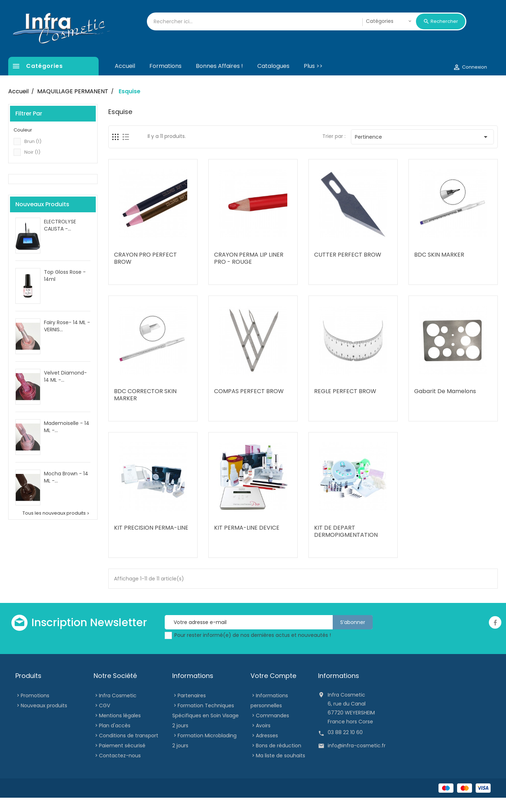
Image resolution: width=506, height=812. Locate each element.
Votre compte (273, 690)
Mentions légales (120, 730)
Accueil (125, 80)
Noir (32, 166)
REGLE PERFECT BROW (345, 405)
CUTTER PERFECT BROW (348, 269)
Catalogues (273, 80)
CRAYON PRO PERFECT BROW (145, 273)
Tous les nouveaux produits (56, 528)
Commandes (272, 730)
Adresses (267, 750)
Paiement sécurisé (122, 760)
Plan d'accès (115, 740)
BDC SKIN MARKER (439, 269)
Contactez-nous (120, 770)
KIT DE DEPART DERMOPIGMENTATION (346, 546)
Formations (165, 80)
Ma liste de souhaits (281, 770)
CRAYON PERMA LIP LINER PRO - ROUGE (249, 273)
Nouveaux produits (44, 720)
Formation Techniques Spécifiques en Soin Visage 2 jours (205, 730)
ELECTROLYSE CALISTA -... (60, 239)
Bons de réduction (279, 760)
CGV (105, 720)
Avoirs (263, 740)
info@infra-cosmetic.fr (357, 760)
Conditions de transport (129, 750)
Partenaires (192, 710)
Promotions (35, 710)
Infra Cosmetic (118, 710)
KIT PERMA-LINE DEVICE (247, 542)
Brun (33, 156)
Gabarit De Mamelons (445, 405)
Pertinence (423, 151)
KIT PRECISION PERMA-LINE (151, 542)
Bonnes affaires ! (219, 80)
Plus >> (313, 80)
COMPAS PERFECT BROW (249, 405)
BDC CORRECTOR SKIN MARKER (145, 409)
